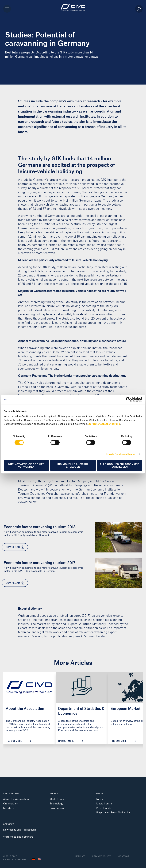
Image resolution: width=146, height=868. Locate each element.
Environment (57, 808)
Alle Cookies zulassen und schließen (120, 465)
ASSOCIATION (11, 794)
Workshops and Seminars (18, 837)
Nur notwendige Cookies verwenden (26, 465)
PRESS (100, 794)
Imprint (80, 856)
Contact (124, 856)
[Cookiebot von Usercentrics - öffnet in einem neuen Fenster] (128, 399)
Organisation (11, 803)
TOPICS (54, 794)
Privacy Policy (102, 856)
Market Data (57, 799)
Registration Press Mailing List (114, 812)
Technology (56, 803)
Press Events (104, 808)
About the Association (16, 799)
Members (9, 808)
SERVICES (9, 824)
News (100, 799)
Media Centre (104, 803)
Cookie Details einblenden (121, 454)
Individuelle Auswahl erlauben (73, 465)
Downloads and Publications (20, 829)
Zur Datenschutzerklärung (104, 424)
